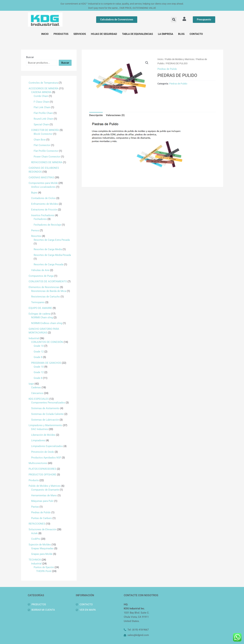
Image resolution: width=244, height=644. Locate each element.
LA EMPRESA (166, 34)
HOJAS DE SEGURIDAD (104, 34)
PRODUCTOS (61, 34)
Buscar (30, 57)
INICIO (45, 34)
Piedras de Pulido (167, 69)
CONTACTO (196, 34)
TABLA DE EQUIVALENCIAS (137, 34)
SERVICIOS (80, 34)
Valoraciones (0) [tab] (115, 115)
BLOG (181, 34)
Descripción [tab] (96, 115)
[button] (174, 20)
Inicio (160, 59)
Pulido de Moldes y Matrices (180, 59)
